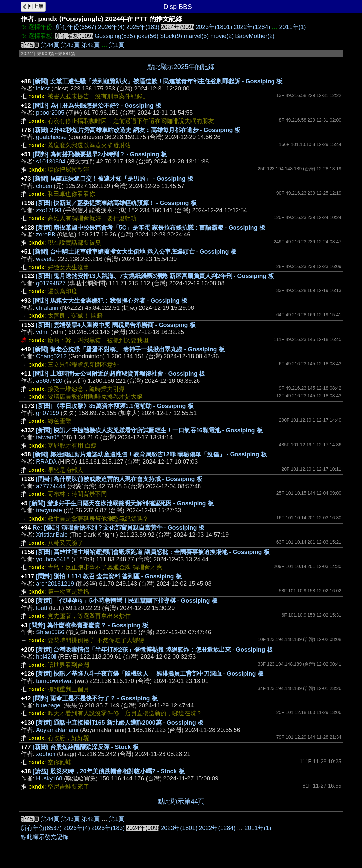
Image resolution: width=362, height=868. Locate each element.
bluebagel (49, 705)
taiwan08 (48, 437)
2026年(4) (111, 27)
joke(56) (147, 36)
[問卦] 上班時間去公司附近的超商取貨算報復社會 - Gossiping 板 (119, 374)
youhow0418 (53, 559)
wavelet (46, 259)
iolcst (43, 89)
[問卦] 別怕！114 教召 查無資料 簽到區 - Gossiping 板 (109, 576)
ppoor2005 (50, 113)
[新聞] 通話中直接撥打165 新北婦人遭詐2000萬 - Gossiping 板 (120, 723)
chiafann (47, 308)
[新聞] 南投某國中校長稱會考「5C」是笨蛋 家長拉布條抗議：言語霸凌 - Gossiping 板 (151, 228)
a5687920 (49, 381)
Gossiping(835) (115, 36)
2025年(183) (143, 27)
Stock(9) (171, 36)
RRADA (46, 462)
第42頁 (90, 45)
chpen (44, 186)
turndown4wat (54, 681)
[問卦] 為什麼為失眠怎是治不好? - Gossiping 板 (97, 106)
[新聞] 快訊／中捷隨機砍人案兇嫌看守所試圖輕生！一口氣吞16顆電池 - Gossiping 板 (149, 430)
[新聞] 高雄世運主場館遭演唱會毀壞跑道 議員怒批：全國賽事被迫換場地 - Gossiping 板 (153, 552)
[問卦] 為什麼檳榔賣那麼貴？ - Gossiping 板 (89, 625)
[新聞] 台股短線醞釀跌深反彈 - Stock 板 (86, 747)
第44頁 (50, 45)
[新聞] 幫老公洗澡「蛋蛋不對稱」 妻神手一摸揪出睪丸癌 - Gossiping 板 (129, 349)
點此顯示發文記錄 (45, 837)
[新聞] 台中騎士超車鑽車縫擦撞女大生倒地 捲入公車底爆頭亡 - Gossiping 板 (135, 252)
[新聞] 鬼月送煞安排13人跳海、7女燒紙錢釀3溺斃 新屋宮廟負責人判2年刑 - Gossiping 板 (155, 276)
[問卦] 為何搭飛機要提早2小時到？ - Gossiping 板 (100, 154)
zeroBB (46, 235)
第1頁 (117, 45)
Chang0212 (51, 356)
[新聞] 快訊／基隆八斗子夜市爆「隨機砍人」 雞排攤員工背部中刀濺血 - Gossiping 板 (150, 674)
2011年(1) (293, 27)
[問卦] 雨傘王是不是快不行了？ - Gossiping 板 (95, 698)
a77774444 (51, 486)
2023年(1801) (214, 27)
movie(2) (222, 36)
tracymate (49, 510)
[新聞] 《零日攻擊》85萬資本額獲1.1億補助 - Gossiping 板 (115, 406)
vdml (42, 332)
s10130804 (51, 162)
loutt (42, 608)
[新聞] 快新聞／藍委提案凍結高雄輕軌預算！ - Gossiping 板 (116, 203)
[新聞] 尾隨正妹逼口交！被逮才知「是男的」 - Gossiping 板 (113, 179)
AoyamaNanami (57, 730)
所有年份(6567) (76, 27)
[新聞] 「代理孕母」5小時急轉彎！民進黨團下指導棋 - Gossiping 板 (127, 601)
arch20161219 (55, 584)
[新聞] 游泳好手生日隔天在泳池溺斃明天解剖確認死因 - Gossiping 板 (122, 503)
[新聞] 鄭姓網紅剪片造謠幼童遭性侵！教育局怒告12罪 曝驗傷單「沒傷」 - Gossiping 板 (150, 454)
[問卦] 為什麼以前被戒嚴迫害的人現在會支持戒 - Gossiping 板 (119, 479)
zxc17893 (49, 210)
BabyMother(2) (255, 36)
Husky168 (49, 778)
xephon (46, 754)
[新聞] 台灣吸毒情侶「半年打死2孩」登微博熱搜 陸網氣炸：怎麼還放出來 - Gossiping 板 (154, 650)
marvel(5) (196, 36)
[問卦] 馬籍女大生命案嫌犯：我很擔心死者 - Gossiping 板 (110, 301)
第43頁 (70, 45)
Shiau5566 (50, 632)
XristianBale (52, 535)
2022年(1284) (252, 27)
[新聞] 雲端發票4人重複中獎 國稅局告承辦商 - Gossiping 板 (116, 325)
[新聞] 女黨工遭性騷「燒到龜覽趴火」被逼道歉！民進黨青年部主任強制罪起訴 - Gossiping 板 (158, 81)
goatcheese (51, 137)
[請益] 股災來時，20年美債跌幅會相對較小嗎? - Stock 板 (109, 771)
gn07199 (48, 413)
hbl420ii (46, 657)
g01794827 (51, 283)
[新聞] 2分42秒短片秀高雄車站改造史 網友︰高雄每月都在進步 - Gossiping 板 (137, 130)
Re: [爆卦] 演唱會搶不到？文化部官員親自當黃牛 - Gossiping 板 (119, 528)
